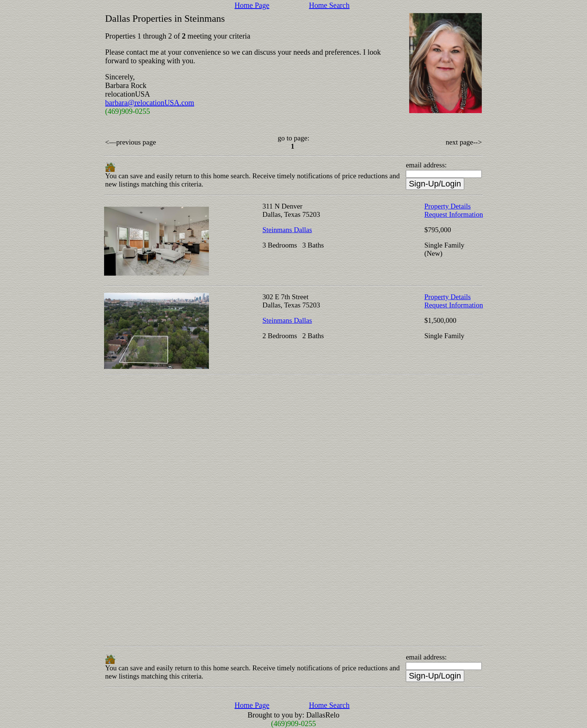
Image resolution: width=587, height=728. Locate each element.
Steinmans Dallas (287, 230)
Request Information (454, 214)
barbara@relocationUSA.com (150, 103)
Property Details (447, 206)
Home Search (329, 5)
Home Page (252, 5)
